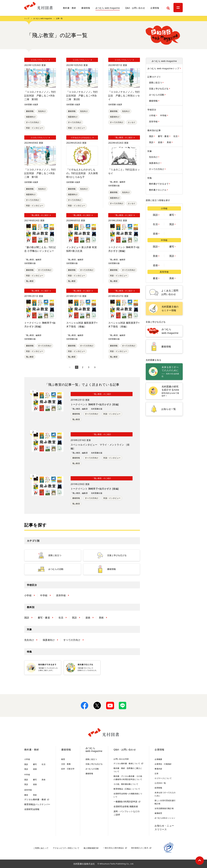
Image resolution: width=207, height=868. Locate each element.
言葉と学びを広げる (159, 89)
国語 (151, 136)
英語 (151, 142)
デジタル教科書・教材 (35, 799)
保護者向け (31, 117)
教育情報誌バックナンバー (37, 804)
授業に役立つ (156, 82)
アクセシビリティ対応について (66, 848)
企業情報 (155, 8)
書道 (156, 278)
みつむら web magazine (108, 8)
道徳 (160, 142)
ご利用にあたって (41, 848)
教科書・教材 (69, 8)
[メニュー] (178, 8)
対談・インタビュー (35, 128)
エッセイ (132, 122)
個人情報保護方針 (91, 848)
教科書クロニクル (158, 190)
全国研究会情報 (32, 809)
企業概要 (158, 759)
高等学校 (154, 121)
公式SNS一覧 (160, 783)
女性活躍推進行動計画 (164, 808)
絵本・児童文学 (68, 769)
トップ (27, 18)
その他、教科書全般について (126, 784)
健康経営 (158, 813)
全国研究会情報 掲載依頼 (126, 806)
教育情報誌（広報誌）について (127, 789)
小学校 (153, 115)
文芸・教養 (66, 764)
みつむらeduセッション (165, 818)
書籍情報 (86, 8)
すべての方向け (33, 122)
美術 (169, 142)
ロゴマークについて (163, 778)
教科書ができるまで (159, 184)
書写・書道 (164, 136)
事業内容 (158, 769)
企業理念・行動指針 (163, 764)
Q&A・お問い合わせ (135, 8)
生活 (176, 136)
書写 (172, 215)
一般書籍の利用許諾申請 (125, 802)
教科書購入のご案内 (140, 848)
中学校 (164, 115)
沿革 (157, 773)
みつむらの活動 (157, 95)
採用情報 (158, 788)
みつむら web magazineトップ (164, 68)
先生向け (42, 111)
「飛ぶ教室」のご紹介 (102, 394)
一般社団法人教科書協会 (113, 848)
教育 (63, 759)
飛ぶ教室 (30, 281)
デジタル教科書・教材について (127, 763)
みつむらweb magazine (94, 750)
